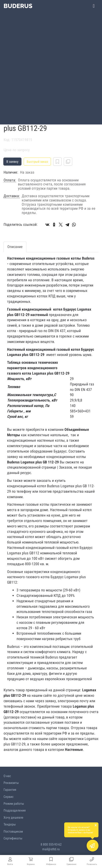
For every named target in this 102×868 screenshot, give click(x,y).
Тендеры (10, 824)
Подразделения (15, 810)
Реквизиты (11, 783)
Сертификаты (13, 838)
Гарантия (10, 790)
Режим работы (14, 804)
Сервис (8, 797)
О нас (7, 776)
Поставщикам (13, 831)
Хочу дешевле (13, 817)
